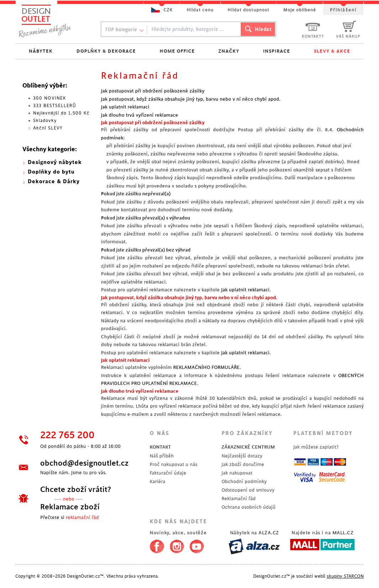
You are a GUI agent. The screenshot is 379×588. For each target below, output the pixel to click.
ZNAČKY (229, 51)
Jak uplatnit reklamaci (125, 107)
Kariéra (158, 481)
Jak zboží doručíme (243, 464)
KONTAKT (160, 447)
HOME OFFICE (177, 51)
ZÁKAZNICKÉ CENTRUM (248, 447)
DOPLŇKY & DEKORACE (106, 51)
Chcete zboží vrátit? (76, 489)
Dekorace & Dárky (54, 182)
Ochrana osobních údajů (249, 507)
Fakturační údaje (168, 473)
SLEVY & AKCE (332, 51)
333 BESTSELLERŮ (55, 106)
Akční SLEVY (48, 128)
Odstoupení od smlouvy (248, 490)
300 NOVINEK (50, 98)
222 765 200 (67, 435)
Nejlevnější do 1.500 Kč (61, 113)
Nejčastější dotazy (242, 456)
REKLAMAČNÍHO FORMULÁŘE (206, 367)
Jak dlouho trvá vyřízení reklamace (140, 115)
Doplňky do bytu (51, 172)
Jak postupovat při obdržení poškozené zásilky (153, 91)
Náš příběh (162, 456)
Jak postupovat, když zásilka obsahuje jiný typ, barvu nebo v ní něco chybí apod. (191, 99)
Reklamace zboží (70, 507)
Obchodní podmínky (244, 481)
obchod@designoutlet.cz (84, 463)
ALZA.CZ (269, 533)
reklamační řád (82, 517)
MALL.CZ (343, 533)
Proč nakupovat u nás (174, 464)
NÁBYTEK (41, 51)
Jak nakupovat (237, 473)
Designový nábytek (55, 162)
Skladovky (45, 121)
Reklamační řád (239, 499)
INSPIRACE (277, 51)
